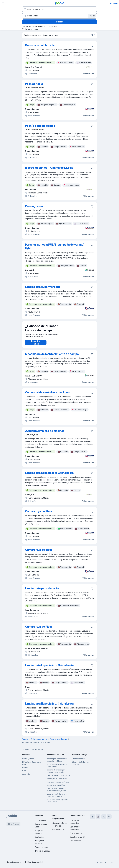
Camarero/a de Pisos (39, 514)
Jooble (110, 862)
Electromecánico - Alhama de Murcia (49, 168)
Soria (24, 773)
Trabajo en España (42, 851)
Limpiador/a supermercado (43, 287)
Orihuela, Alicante (29, 761)
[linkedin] (109, 817)
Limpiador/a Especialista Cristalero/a (49, 475)
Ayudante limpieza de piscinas (45, 433)
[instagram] (98, 817)
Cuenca (25, 770)
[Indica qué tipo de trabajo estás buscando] (59, 9)
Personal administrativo (41, 45)
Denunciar (88, 74)
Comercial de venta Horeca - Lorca (48, 395)
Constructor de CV (78, 837)
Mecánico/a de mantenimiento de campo (52, 356)
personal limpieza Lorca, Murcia (58, 778)
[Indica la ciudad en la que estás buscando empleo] (59, 16)
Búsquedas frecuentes (33, 752)
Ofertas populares (79, 761)
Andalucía (26, 776)
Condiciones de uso (15, 862)
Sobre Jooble (40, 820)
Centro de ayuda (42, 847)
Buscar (60, 22)
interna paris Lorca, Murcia (57, 787)
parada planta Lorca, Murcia (57, 781)
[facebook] (93, 817)
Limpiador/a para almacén (42, 591)
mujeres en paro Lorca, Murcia (58, 784)
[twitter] (104, 817)
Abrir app (113, 3)
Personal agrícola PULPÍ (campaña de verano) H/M (55, 246)
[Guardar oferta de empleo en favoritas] (92, 46)
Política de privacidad (34, 862)
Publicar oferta (58, 830)
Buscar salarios (76, 833)
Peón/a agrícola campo (40, 126)
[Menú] (3, 3)
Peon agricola (34, 84)
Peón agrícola (34, 206)
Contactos (39, 837)
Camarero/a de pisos (39, 552)
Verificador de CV (77, 841)
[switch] (93, 35)
